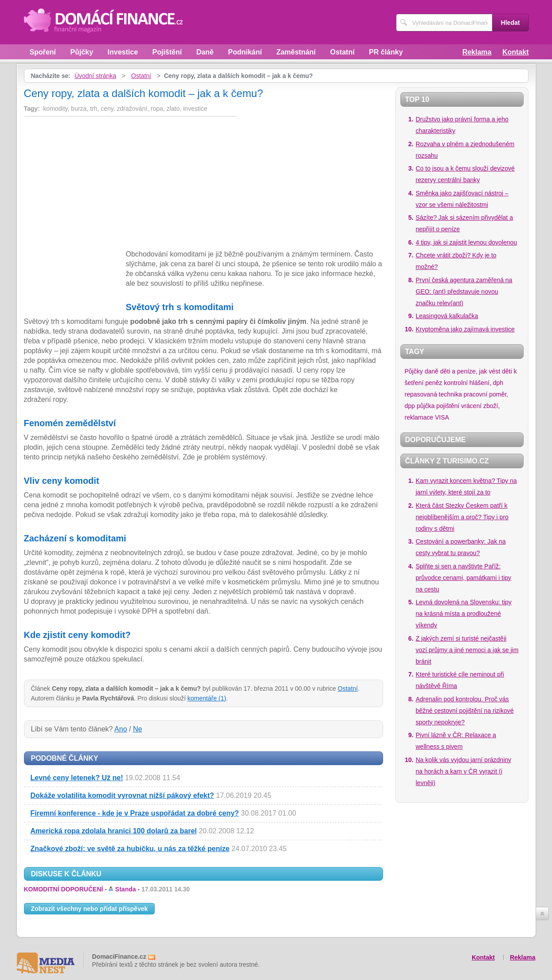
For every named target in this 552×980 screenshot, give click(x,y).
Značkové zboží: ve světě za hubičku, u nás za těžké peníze (130, 849)
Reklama (477, 52)
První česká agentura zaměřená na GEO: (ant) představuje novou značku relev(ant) (464, 292)
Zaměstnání (296, 52)
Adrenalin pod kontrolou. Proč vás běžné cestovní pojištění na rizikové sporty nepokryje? (465, 711)
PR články (386, 52)
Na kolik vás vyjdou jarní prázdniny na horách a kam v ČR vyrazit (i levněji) (464, 771)
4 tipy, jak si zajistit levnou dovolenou (467, 242)
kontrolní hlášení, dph (474, 383)
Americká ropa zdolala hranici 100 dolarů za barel (114, 831)
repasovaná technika (433, 394)
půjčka (426, 406)
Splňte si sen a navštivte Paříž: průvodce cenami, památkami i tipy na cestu (464, 578)
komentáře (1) (207, 698)
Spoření (43, 52)
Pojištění (167, 52)
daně (432, 371)
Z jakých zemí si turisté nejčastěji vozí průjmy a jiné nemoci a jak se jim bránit (467, 650)
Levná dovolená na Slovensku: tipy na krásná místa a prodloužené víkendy (464, 614)
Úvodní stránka (95, 76)
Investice (123, 52)
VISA (442, 417)
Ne (137, 729)
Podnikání (245, 52)
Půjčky (82, 52)
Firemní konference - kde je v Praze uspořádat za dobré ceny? (135, 813)
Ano (121, 729)
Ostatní (343, 52)
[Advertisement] (98, 185)
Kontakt (516, 52)
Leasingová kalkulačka (447, 316)
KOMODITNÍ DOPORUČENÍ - (107, 889)
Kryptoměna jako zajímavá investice (465, 329)
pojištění (448, 406)
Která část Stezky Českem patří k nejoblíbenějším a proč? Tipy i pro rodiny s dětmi (462, 517)
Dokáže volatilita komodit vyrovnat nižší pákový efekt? (122, 795)
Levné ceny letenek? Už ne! (77, 778)
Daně (205, 52)
